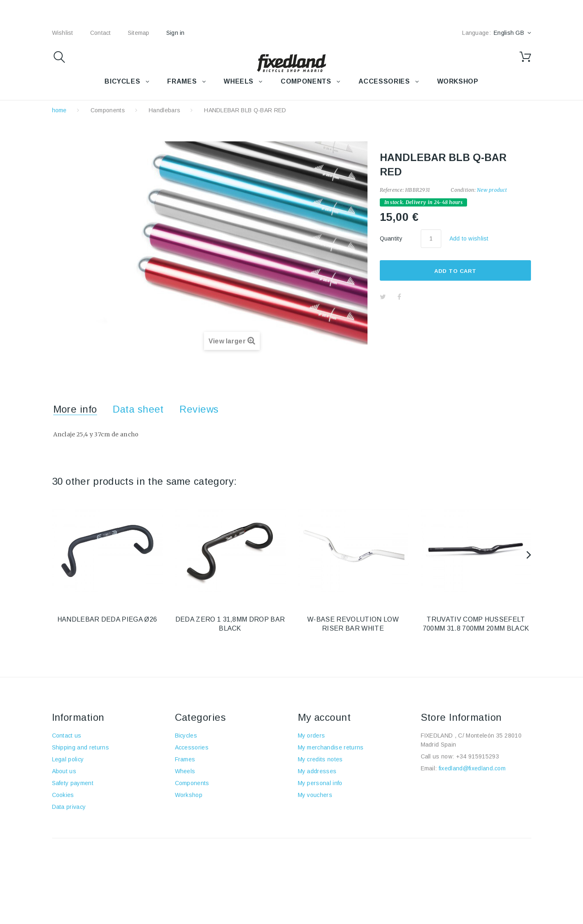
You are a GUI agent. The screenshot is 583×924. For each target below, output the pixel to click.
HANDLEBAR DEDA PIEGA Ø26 (107, 619)
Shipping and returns (81, 747)
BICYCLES (122, 81)
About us (64, 771)
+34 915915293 (478, 756)
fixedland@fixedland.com (472, 768)
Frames (185, 759)
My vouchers (315, 795)
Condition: (463, 190)
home (59, 110)
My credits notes (320, 759)
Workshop (189, 795)
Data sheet (138, 409)
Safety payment (73, 783)
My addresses (317, 771)
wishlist (63, 33)
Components (108, 110)
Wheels (185, 771)
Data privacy (69, 807)
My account (324, 717)
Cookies (63, 795)
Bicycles (186, 736)
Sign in (176, 33)
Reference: (392, 190)
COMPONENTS (306, 81)
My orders (312, 736)
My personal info (320, 783)
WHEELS (239, 81)
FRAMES (182, 81)
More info (75, 409)
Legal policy (68, 759)
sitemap (139, 33)
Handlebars (164, 110)
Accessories (384, 81)
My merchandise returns (331, 747)
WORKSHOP (458, 81)
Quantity (391, 238)
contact (101, 33)
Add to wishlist (469, 238)
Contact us (67, 736)
